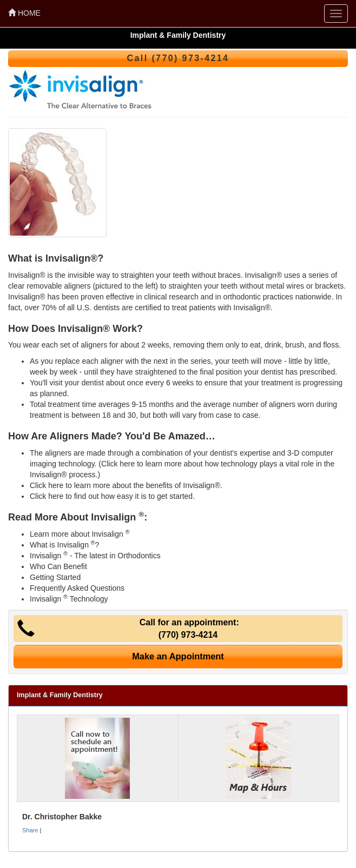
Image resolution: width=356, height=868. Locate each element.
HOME (24, 13)
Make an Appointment (178, 656)
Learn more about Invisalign (80, 534)
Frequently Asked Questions (77, 588)
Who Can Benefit (58, 566)
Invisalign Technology (69, 599)
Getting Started (55, 577)
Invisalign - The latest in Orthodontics (95, 556)
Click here (118, 464)
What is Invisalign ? (64, 545)
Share (30, 830)
